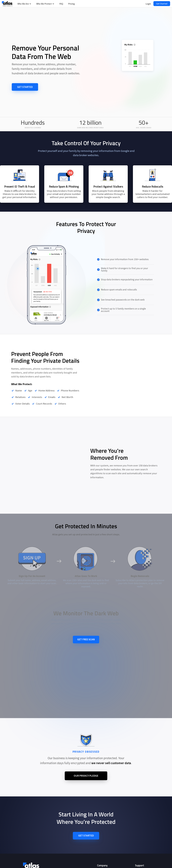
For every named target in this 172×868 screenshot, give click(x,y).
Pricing (71, 4)
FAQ (61, 4)
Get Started (162, 4)
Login (148, 4)
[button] (24, 4)
